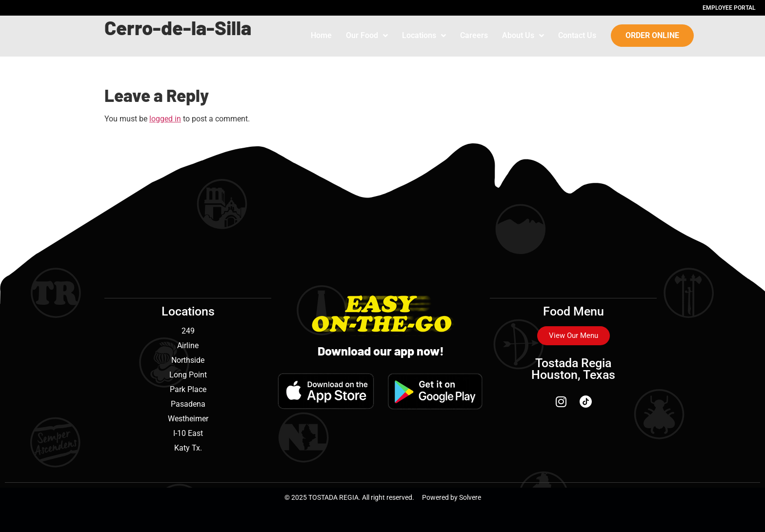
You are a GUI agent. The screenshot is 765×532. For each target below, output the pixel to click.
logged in (165, 119)
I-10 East (188, 433)
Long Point (188, 375)
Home (321, 35)
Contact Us (577, 35)
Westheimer (188, 419)
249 (188, 331)
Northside (188, 360)
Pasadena (188, 404)
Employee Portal (729, 8)
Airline (188, 345)
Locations (424, 36)
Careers (474, 35)
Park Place (188, 389)
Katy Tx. (188, 448)
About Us (523, 36)
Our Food (367, 36)
